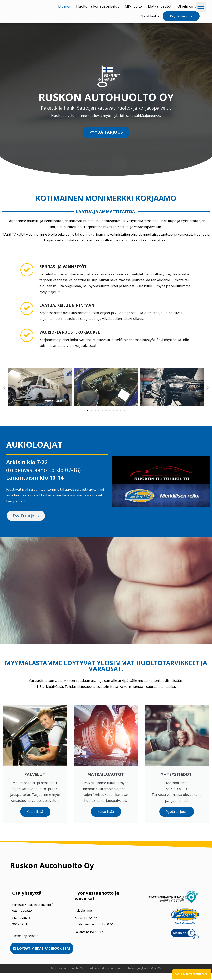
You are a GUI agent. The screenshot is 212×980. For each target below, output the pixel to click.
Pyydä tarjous (181, 16)
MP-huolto (133, 6)
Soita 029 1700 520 (192, 974)
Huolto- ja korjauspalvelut (97, 6)
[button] (5, 388)
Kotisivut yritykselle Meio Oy (143, 975)
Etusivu (64, 6)
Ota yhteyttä (150, 16)
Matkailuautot (160, 6)
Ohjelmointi (187, 6)
